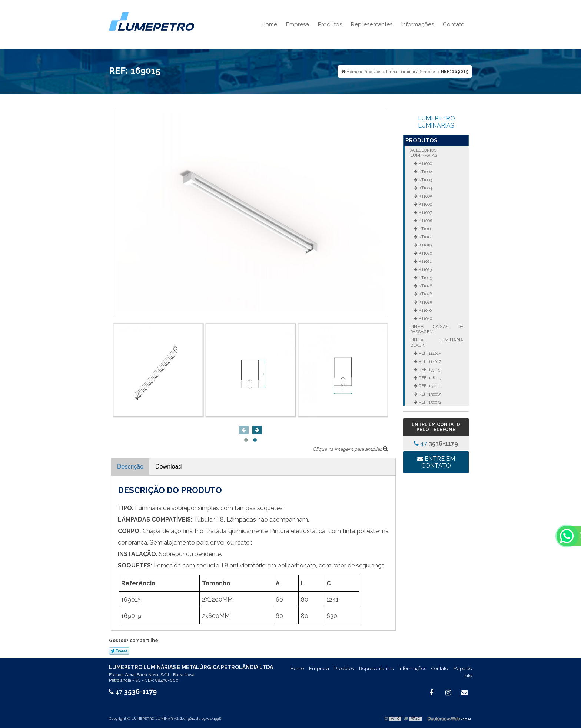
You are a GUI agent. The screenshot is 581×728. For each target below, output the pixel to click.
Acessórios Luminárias (424, 153)
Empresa (298, 24)
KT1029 (425, 302)
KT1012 (425, 237)
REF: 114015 (429, 353)
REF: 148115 (429, 378)
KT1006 (425, 204)
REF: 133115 (429, 370)
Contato (454, 24)
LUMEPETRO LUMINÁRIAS (436, 122)
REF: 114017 (429, 361)
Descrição (130, 466)
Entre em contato (436, 462)
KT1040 (425, 318)
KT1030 (425, 310)
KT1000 (425, 163)
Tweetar (119, 651)
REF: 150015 (429, 394)
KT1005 (425, 196)
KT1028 (425, 294)
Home (269, 24)
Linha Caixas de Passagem (436, 329)
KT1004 (425, 188)
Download (168, 466)
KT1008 (425, 221)
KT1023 (425, 269)
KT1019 (425, 245)
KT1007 (425, 212)
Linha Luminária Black (436, 343)
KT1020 (425, 253)
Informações (418, 24)
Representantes (372, 24)
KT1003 (425, 180)
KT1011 (424, 229)
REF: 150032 (429, 402)
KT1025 (425, 278)
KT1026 (425, 286)
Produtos (330, 24)
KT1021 (425, 261)
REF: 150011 (429, 386)
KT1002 (425, 172)
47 (436, 444)
